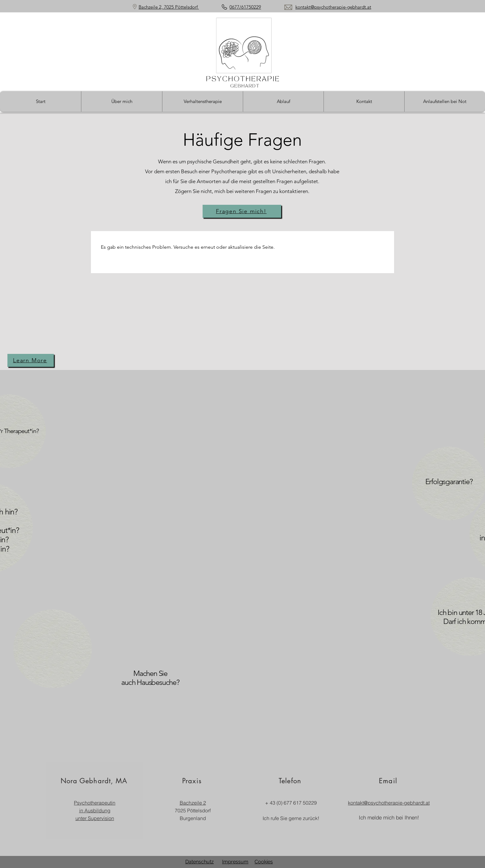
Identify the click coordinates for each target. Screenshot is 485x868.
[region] (137, 690)
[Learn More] (31, 360)
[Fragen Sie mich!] (242, 211)
